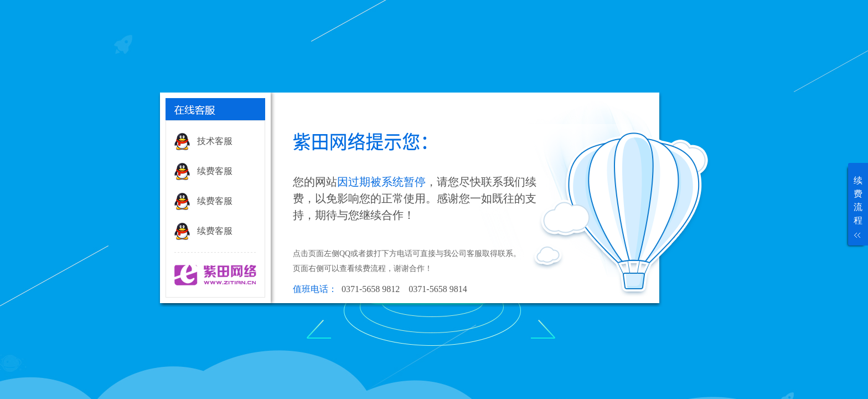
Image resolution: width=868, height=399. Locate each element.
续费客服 (215, 171)
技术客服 (215, 141)
